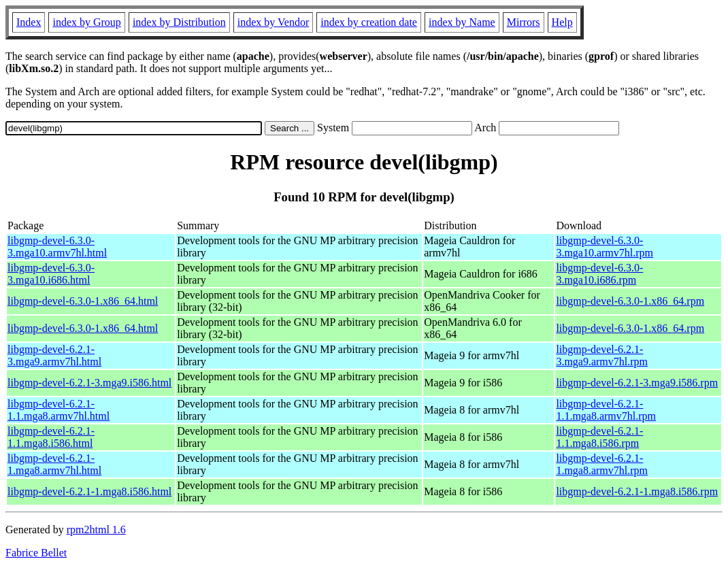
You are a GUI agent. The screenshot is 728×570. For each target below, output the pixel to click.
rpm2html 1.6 (96, 530)
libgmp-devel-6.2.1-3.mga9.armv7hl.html (54, 355)
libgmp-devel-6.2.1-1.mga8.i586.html (89, 491)
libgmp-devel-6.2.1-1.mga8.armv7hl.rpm (602, 464)
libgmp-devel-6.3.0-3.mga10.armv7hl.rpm (605, 247)
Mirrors (524, 22)
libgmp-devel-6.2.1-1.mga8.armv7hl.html (54, 464)
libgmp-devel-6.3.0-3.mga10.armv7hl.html (57, 247)
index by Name (462, 22)
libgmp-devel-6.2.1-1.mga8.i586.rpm (637, 491)
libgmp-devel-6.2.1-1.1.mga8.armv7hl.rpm (606, 410)
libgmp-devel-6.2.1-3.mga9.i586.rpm (637, 383)
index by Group (86, 22)
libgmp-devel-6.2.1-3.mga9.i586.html (89, 383)
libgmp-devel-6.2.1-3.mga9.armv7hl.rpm (602, 355)
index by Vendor (273, 22)
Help (562, 22)
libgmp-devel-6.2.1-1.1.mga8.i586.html (51, 437)
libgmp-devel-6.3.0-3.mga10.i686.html (51, 274)
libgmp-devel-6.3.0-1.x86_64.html (83, 301)
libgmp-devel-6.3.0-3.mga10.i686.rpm (599, 274)
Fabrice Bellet (36, 553)
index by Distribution (179, 22)
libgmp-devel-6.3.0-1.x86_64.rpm (630, 301)
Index (29, 22)
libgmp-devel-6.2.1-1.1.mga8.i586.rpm (599, 437)
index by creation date (369, 22)
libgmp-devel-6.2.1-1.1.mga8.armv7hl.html (59, 410)
